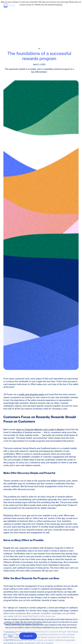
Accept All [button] (28, 636)
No (61, 5)
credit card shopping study (31, 394)
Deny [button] (10, 636)
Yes (58, 5)
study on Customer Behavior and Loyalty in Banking (40, 430)
